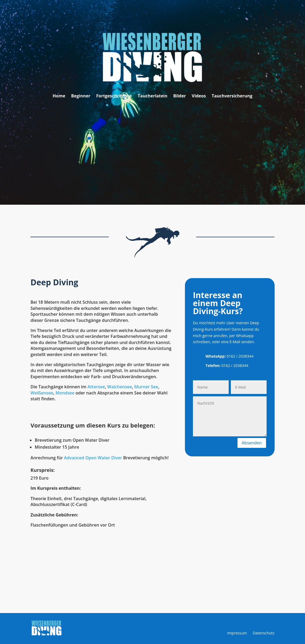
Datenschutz (264, 633)
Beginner (81, 96)
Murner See (146, 387)
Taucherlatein (152, 96)
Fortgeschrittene (114, 96)
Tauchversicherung (232, 96)
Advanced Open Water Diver (93, 458)
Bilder (179, 96)
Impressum (237, 633)
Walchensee (120, 387)
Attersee (96, 387)
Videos (199, 96)
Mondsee (65, 393)
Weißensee (42, 393)
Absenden (252, 443)
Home (59, 96)
